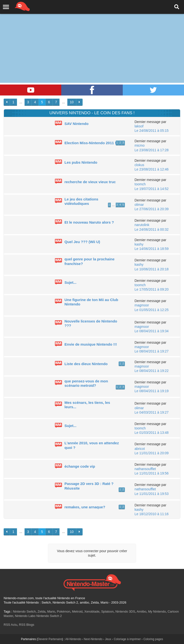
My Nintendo (157, 611)
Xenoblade (92, 611)
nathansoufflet (145, 469)
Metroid (77, 611)
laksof (139, 126)
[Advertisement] (92, 37)
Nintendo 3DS (125, 611)
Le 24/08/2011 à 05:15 (152, 131)
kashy (139, 244)
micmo (140, 145)
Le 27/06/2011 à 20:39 (152, 209)
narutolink (142, 225)
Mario (51, 611)
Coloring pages (153, 639)
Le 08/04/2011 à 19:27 (152, 351)
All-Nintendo (73, 639)
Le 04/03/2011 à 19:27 (152, 412)
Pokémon (64, 611)
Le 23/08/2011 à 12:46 (152, 169)
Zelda (41, 611)
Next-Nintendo (93, 639)
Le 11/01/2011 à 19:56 (152, 473)
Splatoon (107, 611)
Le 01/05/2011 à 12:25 (152, 310)
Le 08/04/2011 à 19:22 (152, 371)
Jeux (108, 639)
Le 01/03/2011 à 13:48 (152, 433)
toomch (140, 184)
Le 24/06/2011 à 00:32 (152, 229)
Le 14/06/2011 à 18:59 (152, 249)
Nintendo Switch (24, 611)
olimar (139, 205)
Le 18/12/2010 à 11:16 (152, 514)
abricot (140, 449)
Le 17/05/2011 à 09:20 (152, 289)
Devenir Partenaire (50, 639)
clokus (140, 165)
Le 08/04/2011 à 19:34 (152, 331)
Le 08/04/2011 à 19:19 (152, 391)
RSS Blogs (27, 625)
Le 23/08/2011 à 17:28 (152, 150)
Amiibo (141, 611)
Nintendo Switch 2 (49, 616)
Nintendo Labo (25, 616)
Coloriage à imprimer (127, 639)
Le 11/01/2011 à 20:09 (152, 453)
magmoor (142, 305)
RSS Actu (10, 625)
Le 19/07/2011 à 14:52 (152, 189)
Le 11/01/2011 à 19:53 (152, 494)
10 (72, 102)
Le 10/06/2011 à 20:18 (152, 269)
